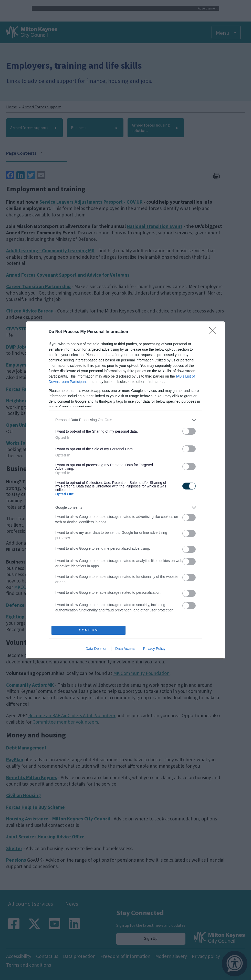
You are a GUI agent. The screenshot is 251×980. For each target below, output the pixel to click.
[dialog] (126, 490)
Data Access (125, 649)
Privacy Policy (154, 649)
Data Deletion (96, 649)
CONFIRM (88, 630)
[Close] (214, 332)
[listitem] (126, 420)
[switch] (189, 431)
